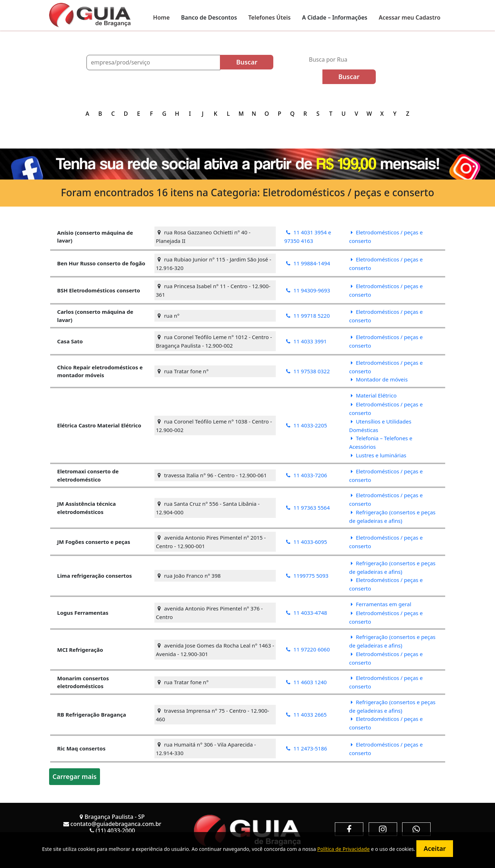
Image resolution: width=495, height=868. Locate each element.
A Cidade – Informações (335, 17)
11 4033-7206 (307, 475)
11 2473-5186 (307, 748)
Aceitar (435, 848)
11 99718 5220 (308, 316)
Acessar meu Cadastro (409, 17)
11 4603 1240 (307, 682)
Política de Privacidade (343, 849)
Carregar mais (75, 776)
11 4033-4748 (307, 613)
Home (161, 17)
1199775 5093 (307, 576)
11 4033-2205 (307, 425)
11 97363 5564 (308, 508)
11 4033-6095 (307, 542)
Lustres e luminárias (379, 455)
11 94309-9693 (308, 290)
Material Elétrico (374, 395)
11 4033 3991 (307, 341)
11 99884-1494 (308, 263)
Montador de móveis (379, 379)
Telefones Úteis (270, 17)
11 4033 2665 (307, 714)
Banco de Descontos (209, 17)
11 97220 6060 (308, 649)
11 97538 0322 (308, 371)
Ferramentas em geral (381, 604)
